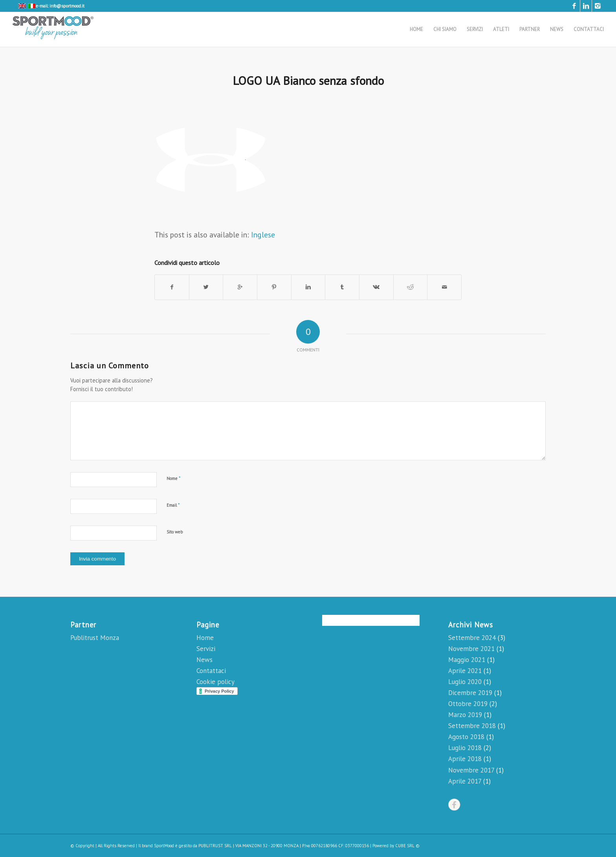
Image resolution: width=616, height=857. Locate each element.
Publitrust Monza (95, 638)
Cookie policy (215, 682)
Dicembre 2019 (470, 693)
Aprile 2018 (465, 759)
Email (173, 505)
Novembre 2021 (471, 649)
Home (205, 638)
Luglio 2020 (465, 682)
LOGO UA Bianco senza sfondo (308, 80)
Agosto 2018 (466, 737)
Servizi (206, 649)
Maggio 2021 (467, 660)
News (204, 660)
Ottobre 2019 (468, 704)
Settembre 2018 (472, 726)
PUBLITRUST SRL (215, 846)
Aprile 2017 (465, 781)
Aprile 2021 (465, 671)
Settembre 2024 (472, 638)
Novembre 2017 (471, 770)
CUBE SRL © (407, 846)
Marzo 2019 (465, 715)
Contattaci (211, 671)
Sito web (175, 532)
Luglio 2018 (465, 748)
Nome (174, 478)
